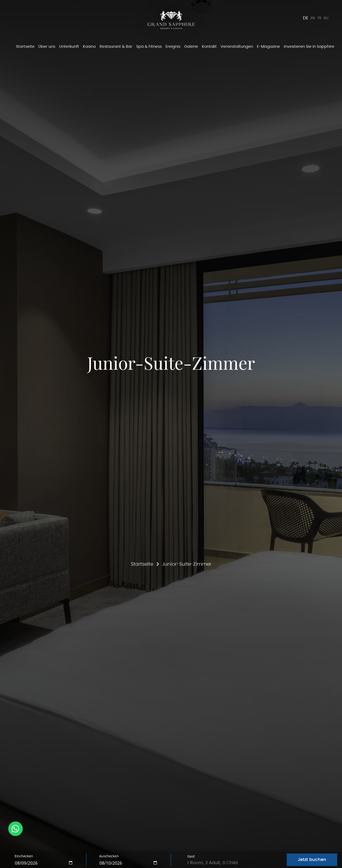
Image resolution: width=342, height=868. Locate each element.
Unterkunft (69, 47)
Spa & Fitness (149, 47)
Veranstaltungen (237, 47)
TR (318, 18)
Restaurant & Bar (116, 47)
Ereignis (173, 47)
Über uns (47, 47)
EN (310, 18)
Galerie (191, 47)
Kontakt (209, 47)
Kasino (89, 47)
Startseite (25, 47)
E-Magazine (268, 47)
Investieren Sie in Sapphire (309, 47)
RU (325, 18)
